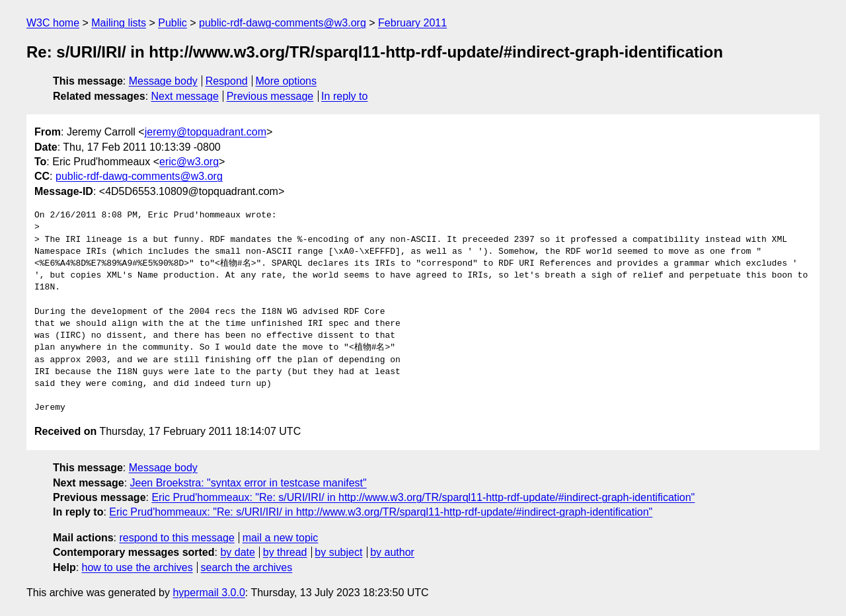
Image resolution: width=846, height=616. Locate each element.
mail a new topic (281, 538)
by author (392, 552)
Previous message (270, 96)
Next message (185, 96)
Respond (227, 81)
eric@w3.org (189, 162)
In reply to (344, 96)
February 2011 (412, 23)
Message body (163, 81)
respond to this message (176, 538)
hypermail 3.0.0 (209, 593)
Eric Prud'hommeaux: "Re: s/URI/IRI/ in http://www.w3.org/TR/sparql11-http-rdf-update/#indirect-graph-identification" (423, 497)
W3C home (53, 23)
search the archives (247, 567)
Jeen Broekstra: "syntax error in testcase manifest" (249, 483)
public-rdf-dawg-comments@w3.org (283, 23)
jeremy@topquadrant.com (206, 132)
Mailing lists (119, 23)
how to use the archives (137, 567)
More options (287, 81)
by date (237, 552)
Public (173, 23)
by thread (285, 552)
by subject (338, 552)
